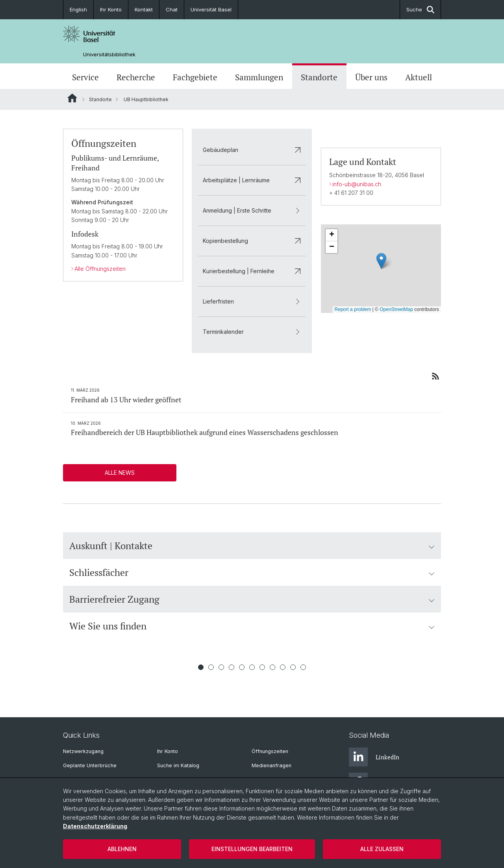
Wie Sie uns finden (252, 626)
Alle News (120, 473)
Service (85, 77)
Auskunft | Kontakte (252, 546)
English (78, 9)
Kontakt (144, 9)
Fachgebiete (195, 77)
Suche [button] (420, 10)
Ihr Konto (111, 9)
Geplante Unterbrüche (90, 765)
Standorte (319, 77)
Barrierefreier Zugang (252, 599)
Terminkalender (252, 332)
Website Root (72, 98)
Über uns (371, 77)
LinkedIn (374, 757)
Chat (172, 9)
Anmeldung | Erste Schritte (252, 210)
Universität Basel (211, 9)
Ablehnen (122, 849)
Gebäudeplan (252, 150)
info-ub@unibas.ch (357, 184)
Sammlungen (259, 77)
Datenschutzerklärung (95, 826)
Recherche (136, 77)
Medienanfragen (271, 765)
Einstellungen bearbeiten (252, 849)
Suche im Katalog (178, 765)
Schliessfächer (252, 572)
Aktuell (419, 77)
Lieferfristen (252, 301)
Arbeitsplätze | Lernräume (252, 180)
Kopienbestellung (252, 241)
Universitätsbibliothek (109, 55)
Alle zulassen (382, 849)
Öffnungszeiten (270, 751)
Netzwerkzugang (83, 751)
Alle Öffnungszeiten (100, 269)
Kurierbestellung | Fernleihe (252, 271)
